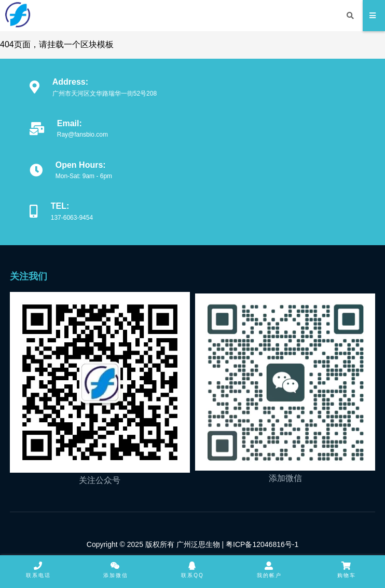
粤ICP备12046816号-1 (261, 544)
